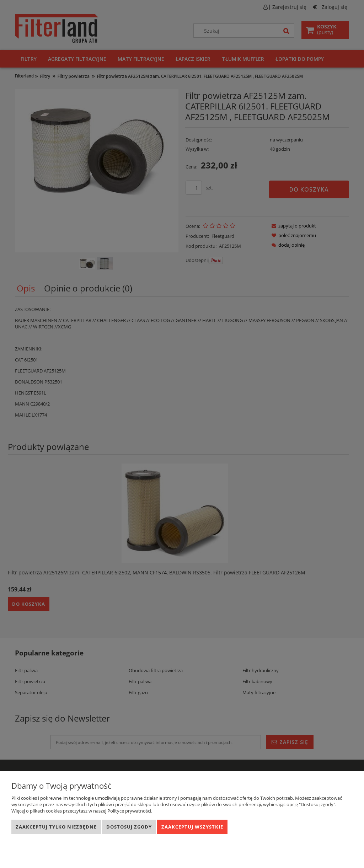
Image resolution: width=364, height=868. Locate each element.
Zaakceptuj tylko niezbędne (56, 827)
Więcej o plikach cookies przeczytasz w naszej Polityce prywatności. (82, 811)
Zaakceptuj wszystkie (192, 827)
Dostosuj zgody (129, 827)
